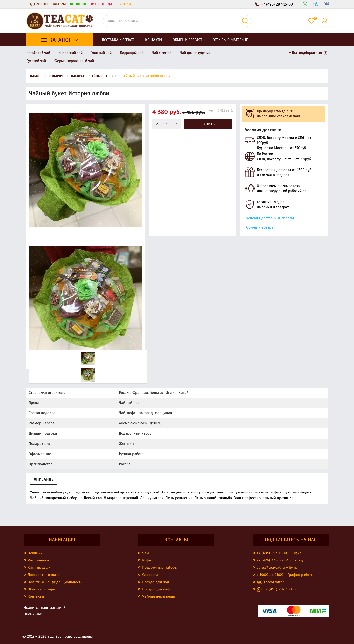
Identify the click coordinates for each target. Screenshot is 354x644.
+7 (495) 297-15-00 (276, 589)
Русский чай (36, 61)
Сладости (150, 575)
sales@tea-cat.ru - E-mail (278, 568)
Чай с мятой (162, 53)
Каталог (60, 40)
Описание (44, 479)
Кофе (147, 560)
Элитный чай (101, 53)
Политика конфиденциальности (55, 582)
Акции (125, 4)
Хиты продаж (103, 4)
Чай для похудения (195, 53)
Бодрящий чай (132, 53)
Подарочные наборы (46, 4)
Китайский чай (38, 53)
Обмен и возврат (261, 227)
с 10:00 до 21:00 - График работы (285, 575)
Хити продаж (39, 568)
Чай (145, 553)
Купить (208, 124)
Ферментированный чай (74, 61)
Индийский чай (71, 53)
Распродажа (38, 560)
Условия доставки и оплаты (270, 218)
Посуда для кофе (157, 589)
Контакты (36, 596)
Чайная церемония (159, 596)
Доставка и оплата (44, 575)
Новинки (78, 4)
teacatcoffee (270, 582)
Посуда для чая (156, 582)
